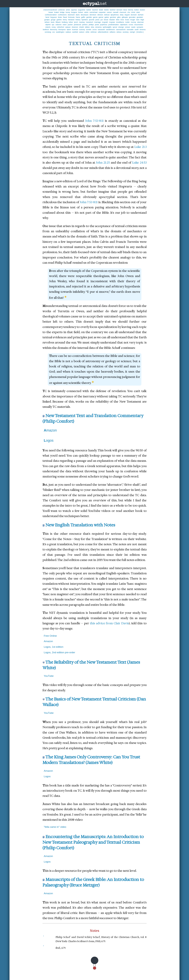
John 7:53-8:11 (94, 121)
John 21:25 (103, 163)
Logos (49, 440)
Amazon (50, 430)
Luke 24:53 (139, 163)
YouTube (49, 676)
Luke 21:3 (140, 147)
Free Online (50, 636)
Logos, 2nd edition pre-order (60, 652)
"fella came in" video (55, 827)
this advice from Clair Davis (109, 623)
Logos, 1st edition (54, 647)
